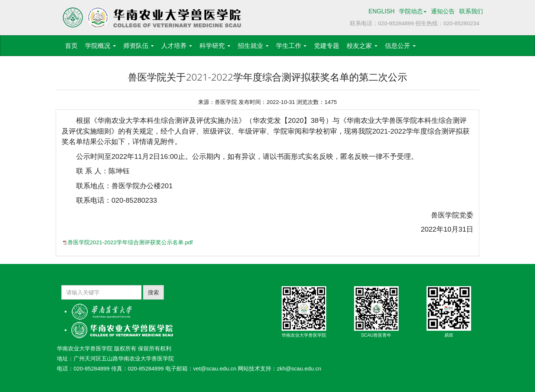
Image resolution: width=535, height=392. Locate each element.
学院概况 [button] (100, 46)
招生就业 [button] (253, 46)
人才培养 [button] (177, 46)
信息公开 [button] (400, 46)
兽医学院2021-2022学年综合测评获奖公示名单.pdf (130, 242)
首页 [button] (71, 46)
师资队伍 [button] (139, 46)
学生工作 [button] (291, 46)
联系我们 (471, 11)
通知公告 (443, 11)
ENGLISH (382, 11)
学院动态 (413, 11)
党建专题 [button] (327, 46)
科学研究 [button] (215, 46)
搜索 (153, 292)
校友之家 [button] (362, 46)
